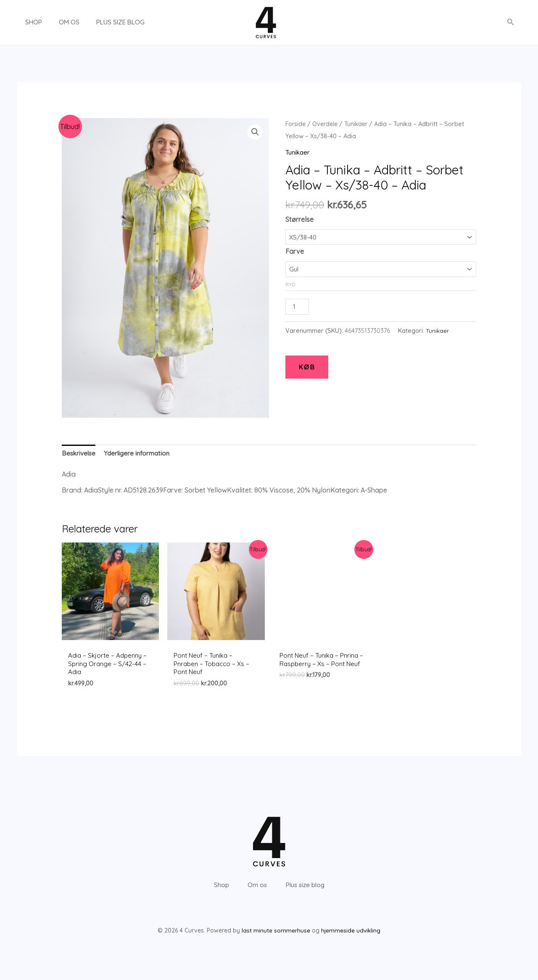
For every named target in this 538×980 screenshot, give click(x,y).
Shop (25, 22)
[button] (511, 22)
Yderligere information (140, 454)
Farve (295, 251)
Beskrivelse (80, 454)
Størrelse (299, 219)
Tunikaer (360, 124)
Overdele (327, 124)
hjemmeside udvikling (351, 944)
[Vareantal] (298, 306)
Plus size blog (104, 22)
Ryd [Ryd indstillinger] (290, 283)
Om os (57, 22)
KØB (307, 367)
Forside (296, 124)
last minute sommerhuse (276, 944)
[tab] (80, 454)
